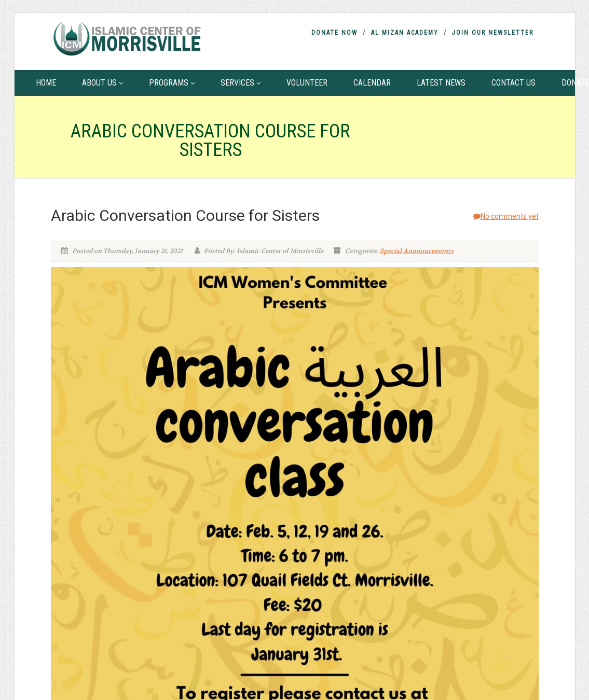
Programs (172, 83)
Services (241, 83)
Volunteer (307, 83)
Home (46, 83)
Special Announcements (417, 251)
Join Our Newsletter (493, 33)
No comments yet (506, 216)
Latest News (441, 83)
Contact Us (513, 83)
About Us (102, 83)
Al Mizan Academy (405, 33)
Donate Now (334, 33)
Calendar (372, 83)
